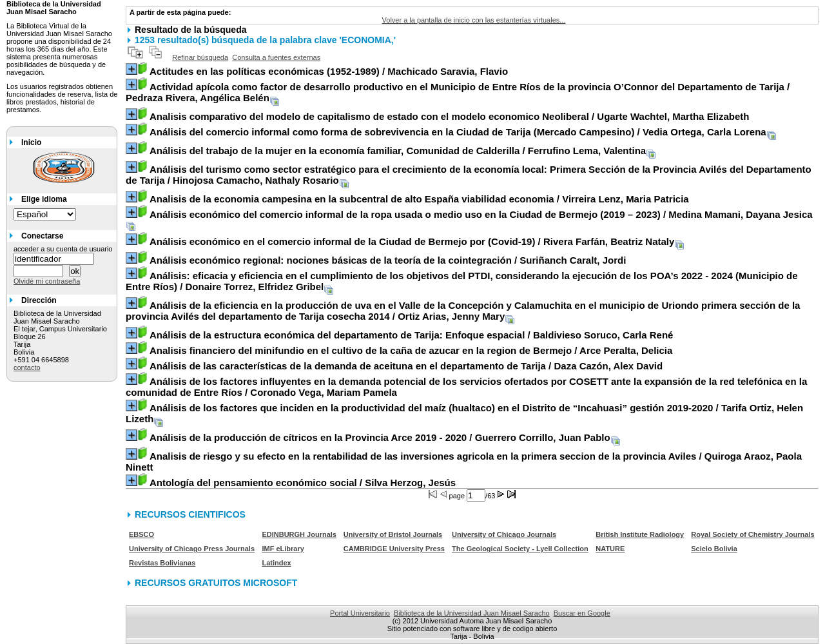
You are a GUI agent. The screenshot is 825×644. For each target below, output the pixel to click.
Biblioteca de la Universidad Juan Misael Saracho (472, 613)
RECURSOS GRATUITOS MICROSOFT (216, 583)
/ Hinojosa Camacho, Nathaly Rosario (469, 175)
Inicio (31, 142)
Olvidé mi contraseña (47, 281)
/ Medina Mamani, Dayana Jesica (481, 214)
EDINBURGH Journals (299, 534)
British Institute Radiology (640, 534)
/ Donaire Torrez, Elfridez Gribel (462, 281)
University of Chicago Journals (504, 534)
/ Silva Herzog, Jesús (303, 483)
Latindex (276, 563)
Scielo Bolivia (714, 549)
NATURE (610, 549)
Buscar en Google (582, 613)
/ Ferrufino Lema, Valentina (398, 151)
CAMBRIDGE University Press (394, 549)
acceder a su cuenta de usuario (63, 249)
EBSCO (141, 534)
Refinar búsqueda (200, 57)
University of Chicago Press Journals (192, 549)
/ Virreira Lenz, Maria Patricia (419, 199)
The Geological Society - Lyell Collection (520, 549)
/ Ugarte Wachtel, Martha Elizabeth (450, 116)
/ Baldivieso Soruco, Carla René (411, 335)
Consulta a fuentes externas (276, 57)
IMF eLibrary (283, 549)
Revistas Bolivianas (162, 563)
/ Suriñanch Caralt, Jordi (388, 260)
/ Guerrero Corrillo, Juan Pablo (380, 437)
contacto (27, 367)
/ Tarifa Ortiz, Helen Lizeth (464, 413)
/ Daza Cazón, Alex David (406, 366)
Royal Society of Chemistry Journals (752, 534)
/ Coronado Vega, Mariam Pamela (466, 387)
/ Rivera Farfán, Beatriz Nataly (412, 241)
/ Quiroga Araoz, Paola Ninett (464, 462)
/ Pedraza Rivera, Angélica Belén (458, 92)
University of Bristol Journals (393, 534)
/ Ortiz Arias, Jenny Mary (463, 311)
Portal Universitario (360, 613)
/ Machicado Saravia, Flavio (329, 71)
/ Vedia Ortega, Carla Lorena (458, 132)
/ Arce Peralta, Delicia (411, 350)
